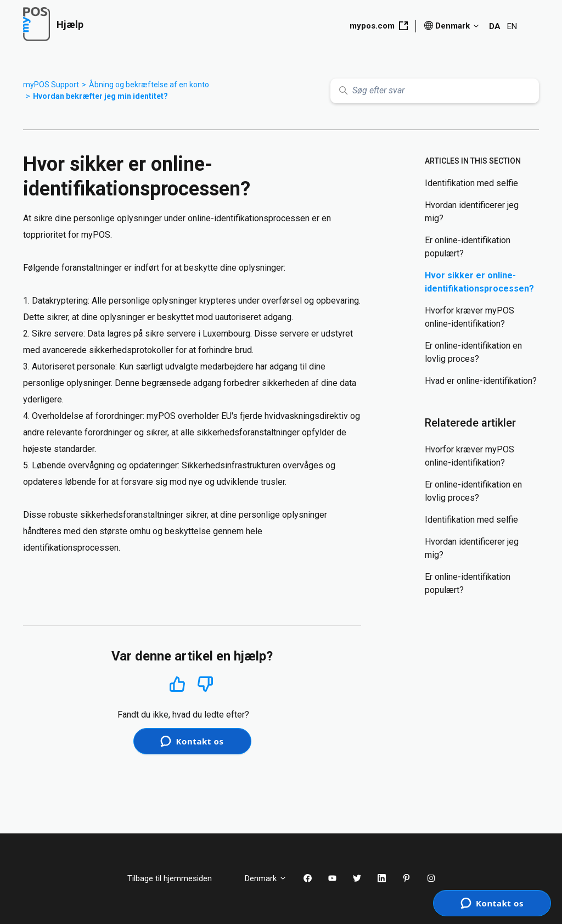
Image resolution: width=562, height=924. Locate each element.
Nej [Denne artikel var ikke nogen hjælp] (206, 684)
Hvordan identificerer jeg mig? (472, 212)
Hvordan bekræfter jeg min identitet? (100, 96)
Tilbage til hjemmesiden (178, 878)
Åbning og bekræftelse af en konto (149, 85)
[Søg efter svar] (435, 91)
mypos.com (379, 26)
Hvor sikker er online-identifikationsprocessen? (479, 282)
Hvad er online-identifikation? (481, 381)
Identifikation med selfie (471, 183)
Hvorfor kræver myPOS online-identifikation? (470, 317)
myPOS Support (51, 85)
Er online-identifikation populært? (468, 247)
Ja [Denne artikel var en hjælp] (178, 684)
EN (512, 26)
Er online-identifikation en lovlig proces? (473, 352)
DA (495, 26)
